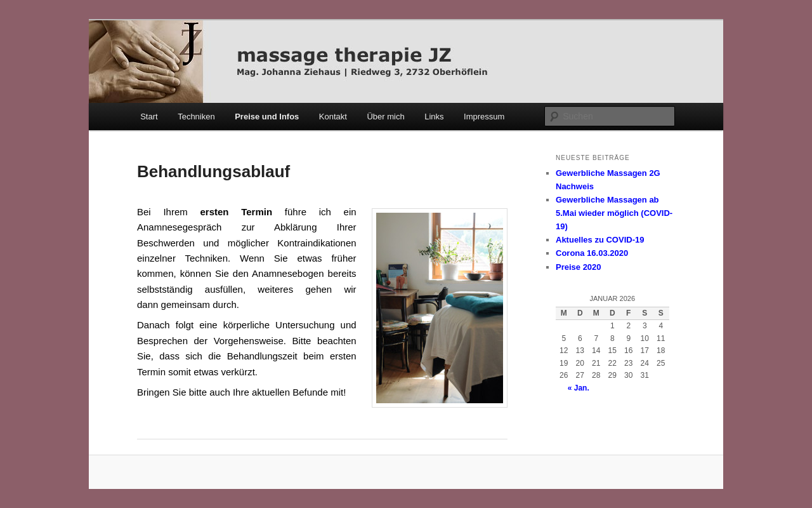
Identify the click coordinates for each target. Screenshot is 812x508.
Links (434, 117)
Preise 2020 (579, 267)
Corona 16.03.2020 (592, 253)
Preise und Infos (267, 117)
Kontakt (333, 117)
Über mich (385, 117)
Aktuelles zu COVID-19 (600, 240)
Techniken (196, 117)
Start (149, 117)
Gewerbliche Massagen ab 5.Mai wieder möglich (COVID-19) (614, 213)
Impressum (484, 117)
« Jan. (579, 388)
